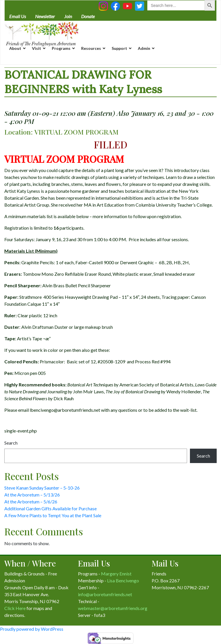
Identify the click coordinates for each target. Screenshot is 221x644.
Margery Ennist (116, 574)
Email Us (18, 16)
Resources (91, 48)
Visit (37, 48)
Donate (88, 16)
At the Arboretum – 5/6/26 (31, 502)
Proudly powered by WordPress (32, 629)
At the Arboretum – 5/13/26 (32, 495)
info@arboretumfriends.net (105, 594)
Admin (144, 48)
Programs (61, 48)
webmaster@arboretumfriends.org (113, 608)
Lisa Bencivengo (123, 580)
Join (68, 16)
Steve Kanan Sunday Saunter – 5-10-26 (42, 488)
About (15, 48)
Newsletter (45, 16)
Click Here (15, 608)
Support (119, 48)
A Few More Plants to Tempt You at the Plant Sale (53, 515)
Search (11, 443)
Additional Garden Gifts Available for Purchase (51, 508)
